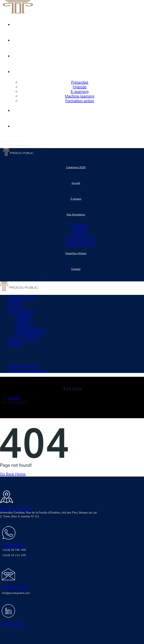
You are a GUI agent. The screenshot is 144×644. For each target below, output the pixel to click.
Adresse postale (15, 509)
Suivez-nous (13, 623)
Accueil (14, 398)
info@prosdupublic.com (28, 371)
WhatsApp (12, 545)
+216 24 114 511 (23, 366)
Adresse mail (14, 586)
